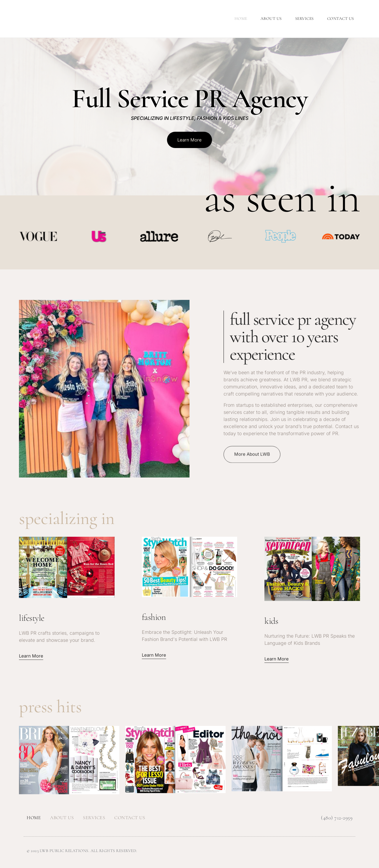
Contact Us (341, 19)
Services (305, 19)
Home (241, 19)
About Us (271, 19)
